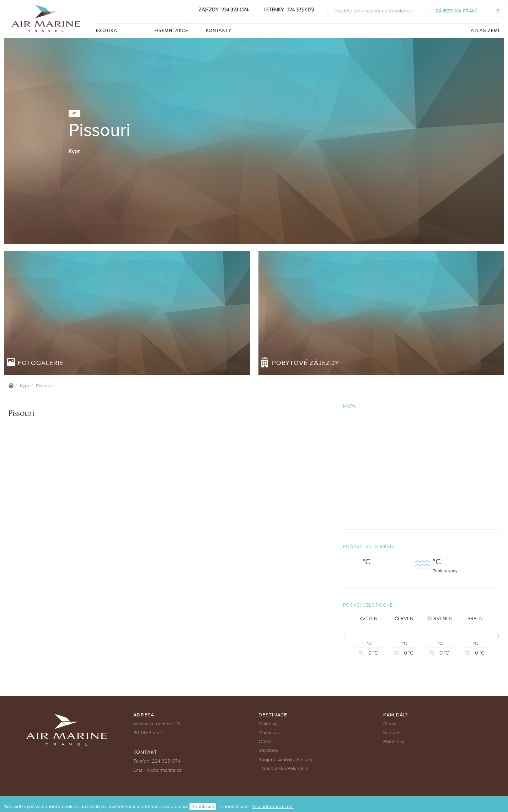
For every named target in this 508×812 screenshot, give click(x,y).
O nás (390, 724)
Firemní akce (171, 31)
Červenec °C (440, 636)
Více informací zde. (273, 806)
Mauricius (269, 733)
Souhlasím (203, 806)
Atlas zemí (485, 31)
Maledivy (268, 724)
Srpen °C (475, 636)
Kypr (25, 386)
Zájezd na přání (456, 11)
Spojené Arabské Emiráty (285, 760)
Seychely (268, 750)
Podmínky (394, 741)
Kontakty (219, 31)
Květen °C (369, 636)
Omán (265, 741)
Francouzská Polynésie (283, 768)
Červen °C (404, 636)
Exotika (107, 31)
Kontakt (391, 733)
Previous (347, 636)
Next (496, 636)
